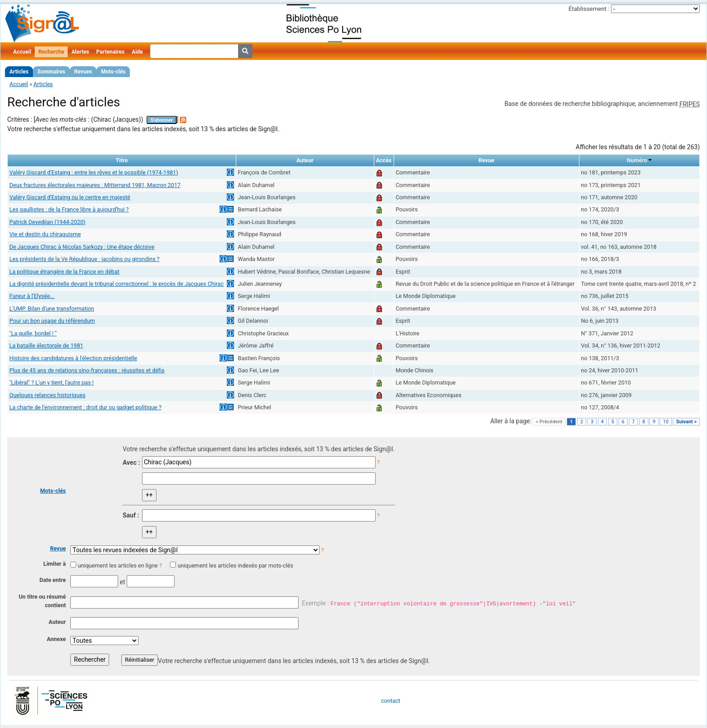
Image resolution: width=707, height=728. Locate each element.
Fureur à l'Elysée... (32, 296)
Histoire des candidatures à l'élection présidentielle (73, 358)
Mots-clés (113, 72)
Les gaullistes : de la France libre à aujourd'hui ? (69, 209)
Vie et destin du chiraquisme (45, 234)
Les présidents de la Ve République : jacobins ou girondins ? (85, 259)
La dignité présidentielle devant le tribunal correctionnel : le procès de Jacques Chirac (117, 284)
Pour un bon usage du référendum (52, 321)
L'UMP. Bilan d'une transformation (52, 309)
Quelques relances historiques (48, 395)
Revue (58, 548)
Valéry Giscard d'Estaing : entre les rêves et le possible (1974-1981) (94, 172)
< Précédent (549, 422)
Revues (83, 72)
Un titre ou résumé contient (42, 601)
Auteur (57, 622)
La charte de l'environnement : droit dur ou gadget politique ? (85, 407)
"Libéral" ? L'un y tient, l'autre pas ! (52, 382)
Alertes (80, 52)
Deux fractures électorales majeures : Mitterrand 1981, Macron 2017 (95, 185)
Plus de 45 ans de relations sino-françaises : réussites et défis (87, 370)
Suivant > (686, 422)
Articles (19, 72)
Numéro (637, 160)
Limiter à (55, 564)
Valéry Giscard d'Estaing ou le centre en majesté (70, 197)
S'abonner (162, 120)
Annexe (56, 639)
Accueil (22, 52)
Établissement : (589, 9)
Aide (137, 52)
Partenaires (111, 52)
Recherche (51, 52)
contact (390, 701)
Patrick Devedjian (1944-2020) (48, 222)
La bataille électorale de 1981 (46, 346)
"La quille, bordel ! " (33, 333)
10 (666, 422)
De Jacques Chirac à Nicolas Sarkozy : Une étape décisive (82, 247)
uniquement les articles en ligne (117, 565)
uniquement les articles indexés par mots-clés (235, 565)
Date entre (53, 580)
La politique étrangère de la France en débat (64, 272)
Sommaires (51, 72)
